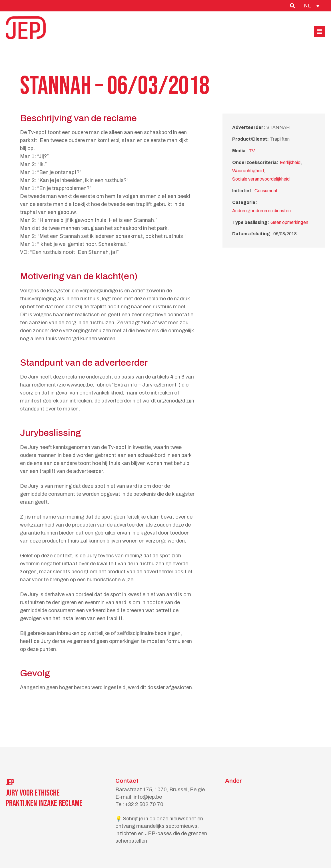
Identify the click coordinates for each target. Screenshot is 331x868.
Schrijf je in (136, 819)
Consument (266, 191)
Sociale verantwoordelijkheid (261, 179)
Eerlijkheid (290, 162)
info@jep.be (148, 797)
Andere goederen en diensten (261, 211)
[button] (320, 31)
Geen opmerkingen (289, 222)
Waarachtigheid (248, 171)
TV (252, 151)
